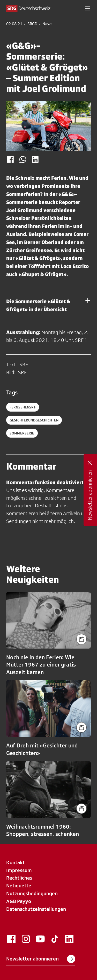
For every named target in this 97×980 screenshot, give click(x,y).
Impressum (19, 870)
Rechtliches (19, 878)
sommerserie (22, 433)
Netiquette (19, 886)
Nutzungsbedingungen (32, 893)
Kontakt (16, 862)
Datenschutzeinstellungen (36, 909)
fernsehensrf (23, 407)
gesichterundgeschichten (34, 420)
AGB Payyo (19, 901)
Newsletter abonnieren (41, 959)
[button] (88, 8)
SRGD (32, 24)
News (47, 24)
